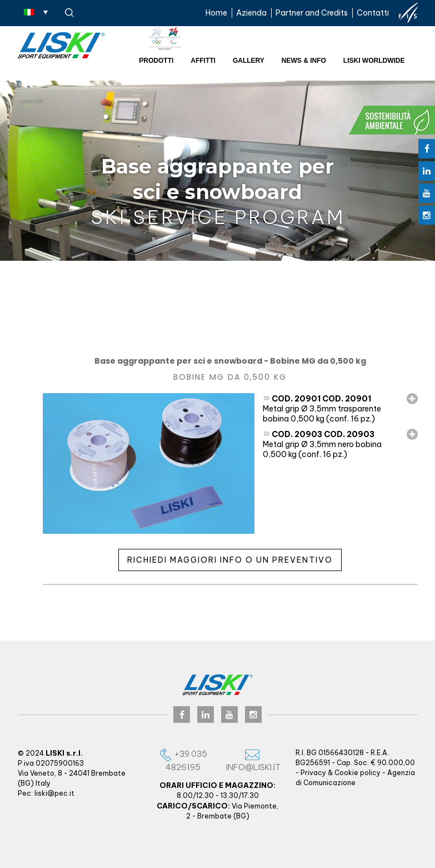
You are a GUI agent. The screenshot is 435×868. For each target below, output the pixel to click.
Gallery (249, 61)
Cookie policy (357, 773)
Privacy (313, 773)
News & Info (304, 61)
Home (216, 13)
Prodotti (156, 61)
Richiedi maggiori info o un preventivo (230, 560)
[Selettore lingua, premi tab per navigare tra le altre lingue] (36, 12)
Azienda (251, 13)
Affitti (203, 61)
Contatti (373, 13)
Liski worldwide (374, 61)
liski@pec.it (54, 793)
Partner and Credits (312, 13)
